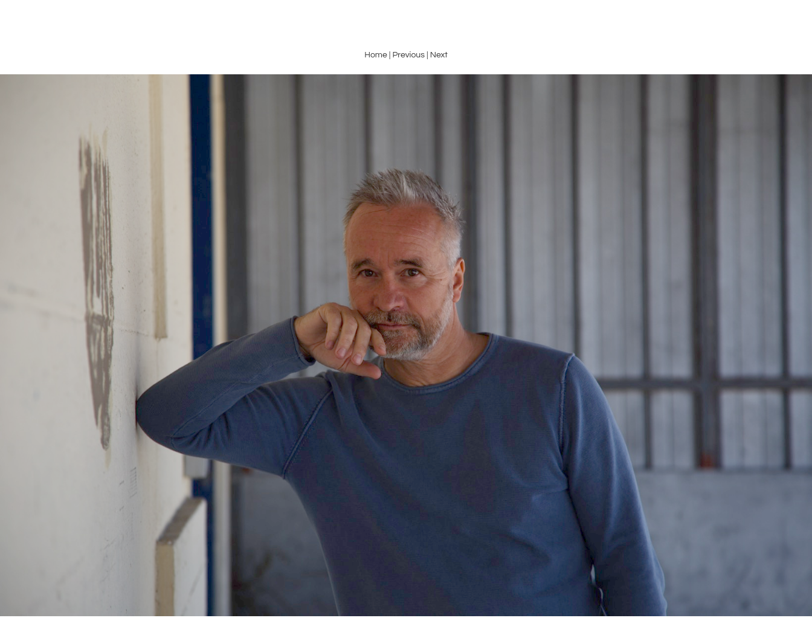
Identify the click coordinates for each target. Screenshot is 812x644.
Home (376, 55)
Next (439, 55)
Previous (408, 55)
